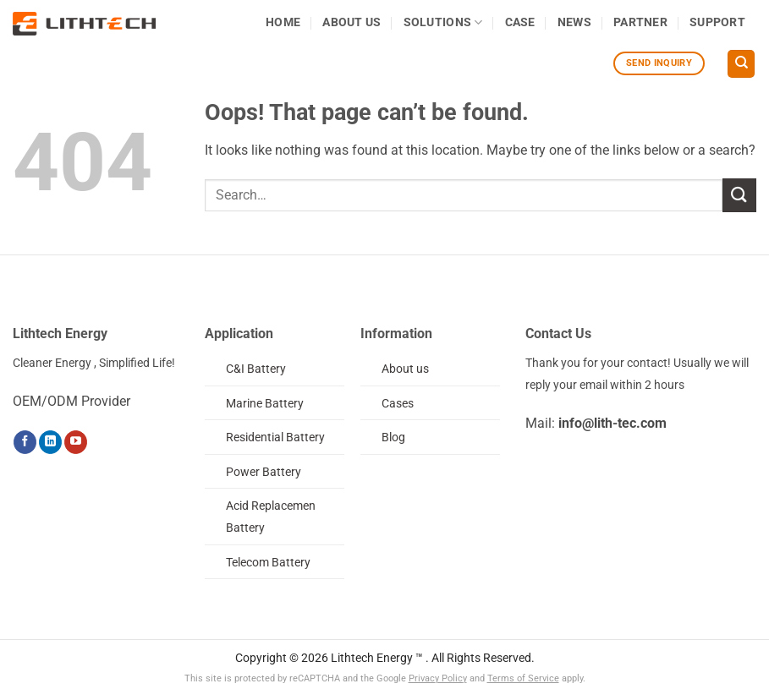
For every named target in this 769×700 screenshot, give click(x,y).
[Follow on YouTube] (76, 442)
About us (405, 369)
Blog (393, 437)
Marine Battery (265, 404)
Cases (398, 404)
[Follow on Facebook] (25, 442)
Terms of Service (523, 678)
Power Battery (264, 472)
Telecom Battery (268, 563)
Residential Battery (275, 437)
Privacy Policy (438, 678)
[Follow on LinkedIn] (50, 442)
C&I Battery (256, 369)
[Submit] (739, 195)
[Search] (741, 64)
